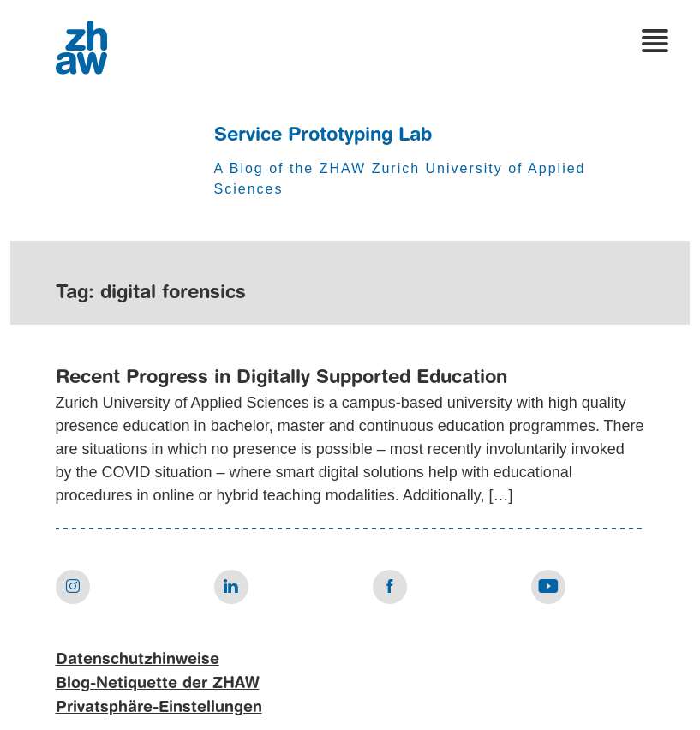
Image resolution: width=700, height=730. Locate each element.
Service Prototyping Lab (323, 135)
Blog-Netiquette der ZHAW (158, 684)
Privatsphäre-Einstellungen (159, 708)
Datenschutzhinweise (138, 660)
